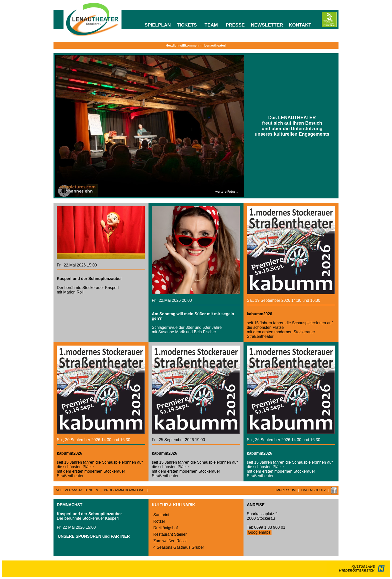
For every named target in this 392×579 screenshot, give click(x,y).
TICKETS (187, 25)
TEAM (211, 25)
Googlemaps (259, 532)
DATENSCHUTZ (313, 490)
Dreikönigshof (165, 528)
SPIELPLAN (158, 25)
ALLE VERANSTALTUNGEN (77, 490)
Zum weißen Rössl (170, 541)
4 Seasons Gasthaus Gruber (179, 547)
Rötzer (159, 521)
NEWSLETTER (267, 25)
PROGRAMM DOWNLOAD (124, 490)
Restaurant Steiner (170, 534)
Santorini (161, 515)
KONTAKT (300, 25)
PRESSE (235, 25)
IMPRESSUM (286, 490)
